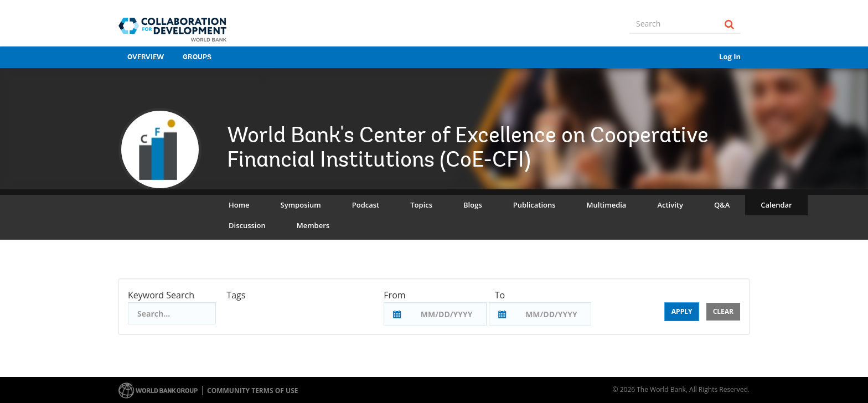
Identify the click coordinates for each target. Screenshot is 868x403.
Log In (730, 56)
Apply (682, 311)
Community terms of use (252, 391)
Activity (670, 205)
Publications (534, 205)
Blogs (473, 205)
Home (239, 205)
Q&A (722, 205)
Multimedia (607, 205)
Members (313, 225)
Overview (146, 57)
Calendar (776, 205)
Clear (723, 311)
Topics (421, 205)
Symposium (301, 205)
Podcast (366, 205)
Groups (197, 57)
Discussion (247, 225)
